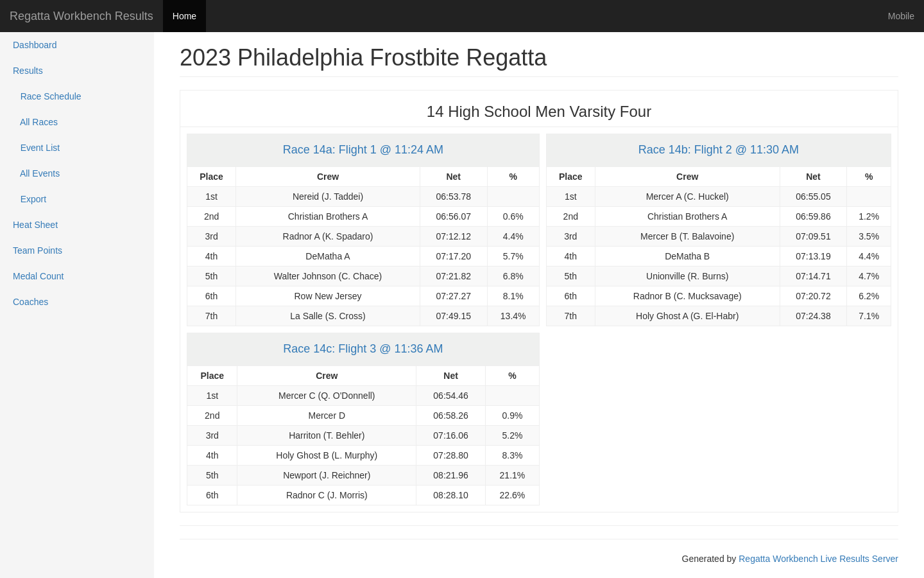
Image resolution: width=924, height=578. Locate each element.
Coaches (30, 302)
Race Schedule (47, 96)
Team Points (38, 250)
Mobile (901, 16)
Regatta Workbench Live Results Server (818, 559)
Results (28, 71)
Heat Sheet (35, 225)
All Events (36, 173)
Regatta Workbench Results (81, 16)
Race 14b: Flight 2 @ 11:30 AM (719, 150)
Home (184, 16)
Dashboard (35, 45)
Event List (36, 148)
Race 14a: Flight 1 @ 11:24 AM (363, 150)
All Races (35, 122)
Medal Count (38, 276)
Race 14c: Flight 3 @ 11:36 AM (363, 349)
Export (30, 199)
